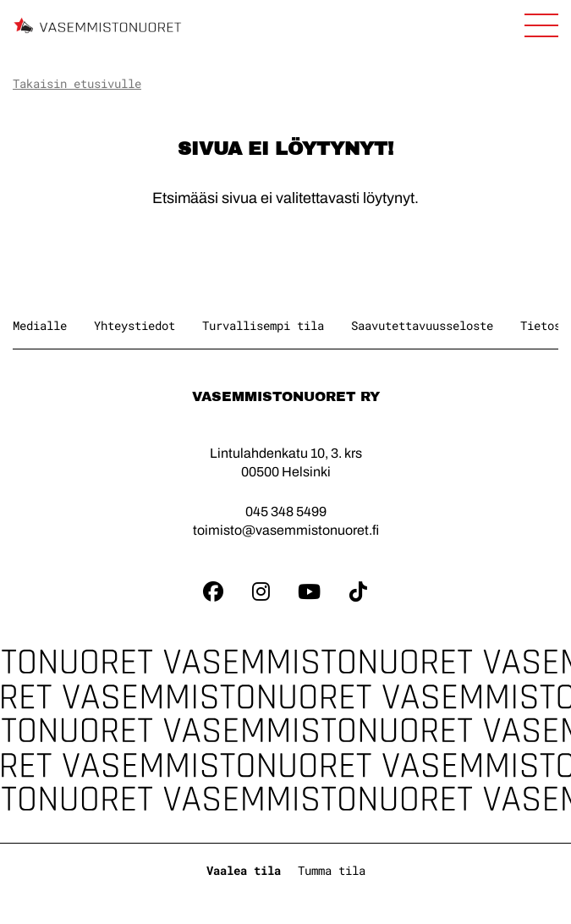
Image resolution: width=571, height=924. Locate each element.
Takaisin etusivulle (77, 83)
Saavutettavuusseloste (422, 325)
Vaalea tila (244, 870)
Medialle (40, 325)
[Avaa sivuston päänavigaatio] (541, 25)
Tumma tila (332, 870)
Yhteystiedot (135, 325)
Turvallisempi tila (263, 325)
